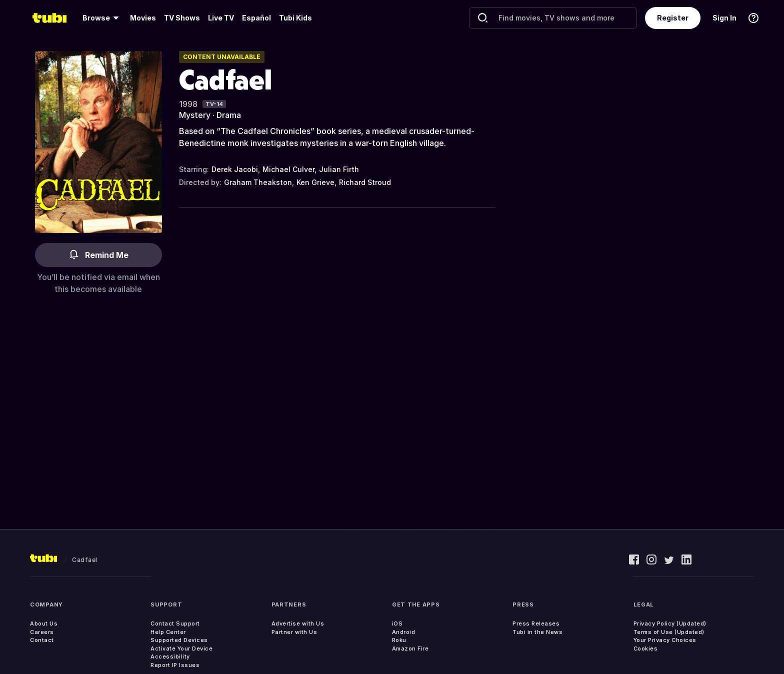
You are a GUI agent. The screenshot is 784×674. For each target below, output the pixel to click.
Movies (143, 18)
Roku (399, 640)
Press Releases (536, 623)
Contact (42, 640)
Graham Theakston (258, 182)
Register (673, 18)
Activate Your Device (181, 648)
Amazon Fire (410, 648)
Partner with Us (294, 632)
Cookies (646, 648)
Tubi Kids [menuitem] (295, 18)
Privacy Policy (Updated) (670, 623)
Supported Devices (179, 640)
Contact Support (175, 623)
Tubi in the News (537, 632)
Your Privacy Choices (665, 640)
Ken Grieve (315, 182)
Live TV (221, 18)
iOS (397, 623)
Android (404, 632)
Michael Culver (288, 169)
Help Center (168, 632)
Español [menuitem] (256, 18)
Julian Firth (339, 169)
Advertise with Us (298, 623)
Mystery (195, 115)
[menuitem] (102, 18)
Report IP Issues (175, 665)
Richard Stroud (365, 182)
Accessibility (170, 656)
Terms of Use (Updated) (669, 632)
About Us (44, 623)
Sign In (724, 18)
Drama (229, 115)
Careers (42, 632)
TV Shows (182, 18)
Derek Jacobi (235, 169)
